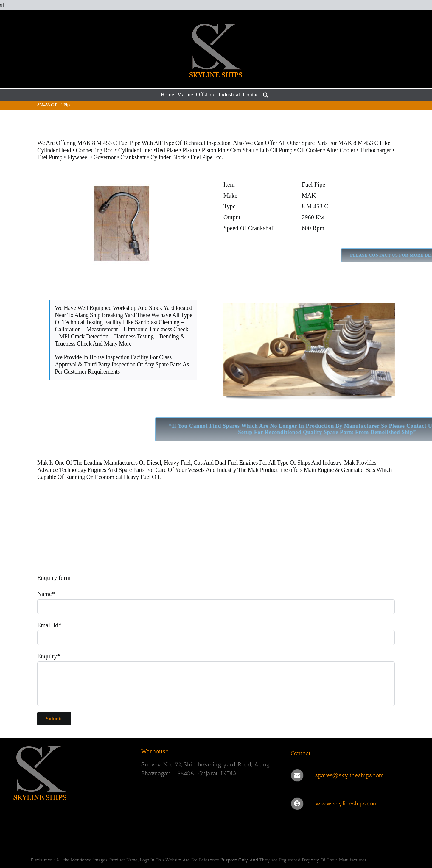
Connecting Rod (94, 150)
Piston (190, 150)
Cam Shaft (242, 150)
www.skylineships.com (347, 803)
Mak (43, 463)
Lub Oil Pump (276, 150)
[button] (266, 95)
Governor (105, 157)
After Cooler (341, 150)
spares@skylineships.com (350, 775)
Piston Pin (213, 150)
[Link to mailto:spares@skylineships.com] (297, 775)
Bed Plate (167, 150)
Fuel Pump (50, 157)
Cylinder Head (54, 150)
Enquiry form (54, 578)
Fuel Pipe (202, 157)
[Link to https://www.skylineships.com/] (297, 804)
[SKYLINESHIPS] (40, 745)
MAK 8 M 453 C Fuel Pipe (109, 143)
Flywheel (79, 157)
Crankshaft (133, 157)
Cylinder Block (169, 157)
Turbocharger (375, 150)
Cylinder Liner (135, 150)
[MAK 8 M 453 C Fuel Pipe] (123, 182)
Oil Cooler (310, 150)
